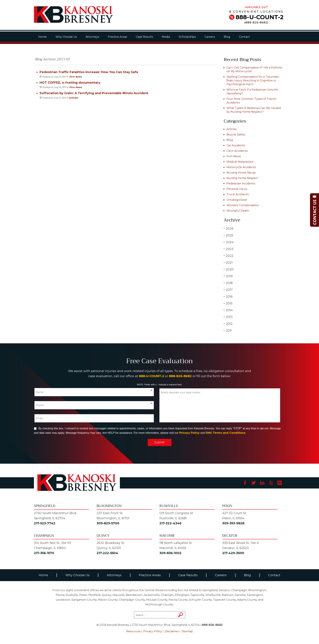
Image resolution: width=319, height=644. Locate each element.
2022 (229, 256)
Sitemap (187, 631)
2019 (228, 276)
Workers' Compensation (243, 205)
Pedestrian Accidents (241, 183)
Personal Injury (237, 189)
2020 (229, 269)
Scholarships (187, 37)
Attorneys (92, 37)
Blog (227, 37)
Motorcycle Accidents (241, 167)
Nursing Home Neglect (242, 178)
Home (43, 37)
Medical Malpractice (240, 162)
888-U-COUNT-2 (260, 17)
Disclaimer (172, 631)
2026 (229, 229)
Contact (244, 37)
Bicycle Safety (236, 135)
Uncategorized (237, 200)
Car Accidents (236, 145)
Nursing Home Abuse (241, 173)
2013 (228, 317)
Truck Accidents (238, 194)
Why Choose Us (66, 37)
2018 (228, 283)
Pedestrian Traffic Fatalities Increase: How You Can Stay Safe (89, 72)
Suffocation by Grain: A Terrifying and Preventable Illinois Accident (94, 93)
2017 (228, 290)
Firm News (76, 77)
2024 (229, 242)
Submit (159, 442)
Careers (210, 37)
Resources (133, 631)
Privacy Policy (189, 433)
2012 (228, 324)
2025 (229, 235)
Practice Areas (117, 37)
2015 (228, 303)
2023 (229, 249)
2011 (228, 330)
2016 (228, 297)
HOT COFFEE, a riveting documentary (70, 83)
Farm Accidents (237, 151)
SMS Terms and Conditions (225, 433)
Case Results (144, 37)
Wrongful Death (238, 211)
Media (166, 37)
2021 (228, 263)
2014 (228, 310)
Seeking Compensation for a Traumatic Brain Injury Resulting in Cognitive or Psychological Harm (253, 80)
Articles (73, 98)
